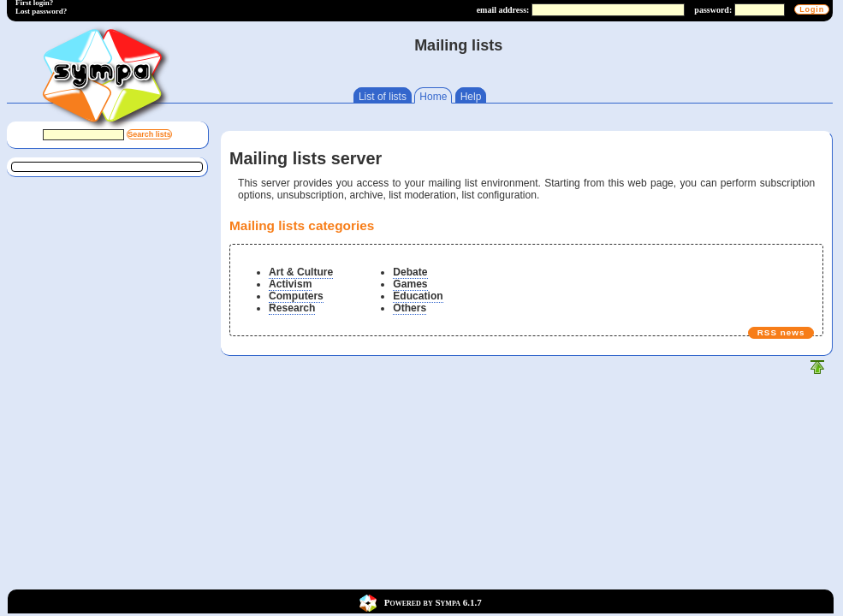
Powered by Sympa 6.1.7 (433, 601)
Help (471, 97)
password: (713, 10)
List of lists (383, 97)
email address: (503, 10)
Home (433, 97)
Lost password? (41, 11)
